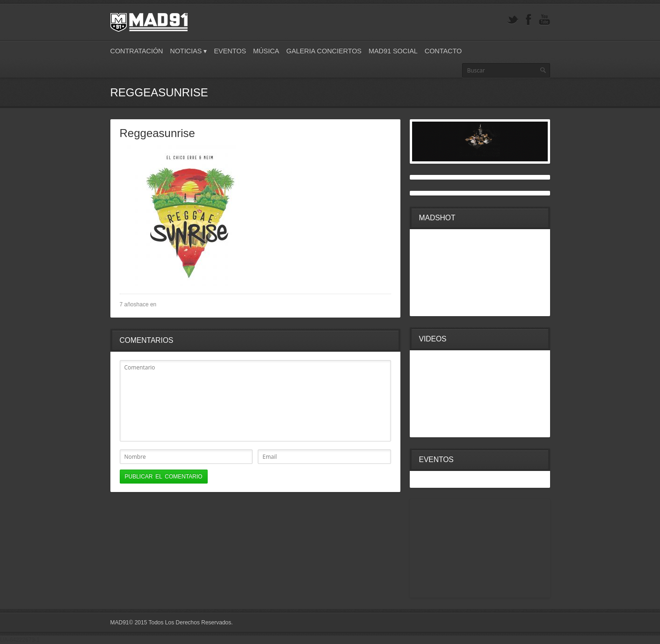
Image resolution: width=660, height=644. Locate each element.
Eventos (230, 51)
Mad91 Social (393, 51)
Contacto (443, 51)
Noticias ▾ (189, 51)
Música (266, 51)
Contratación (137, 51)
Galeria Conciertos (324, 51)
